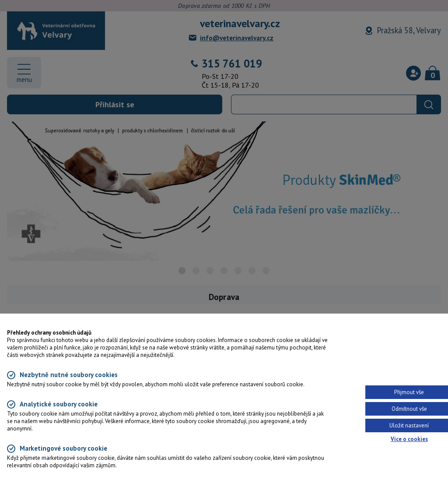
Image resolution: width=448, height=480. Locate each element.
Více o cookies (409, 439)
